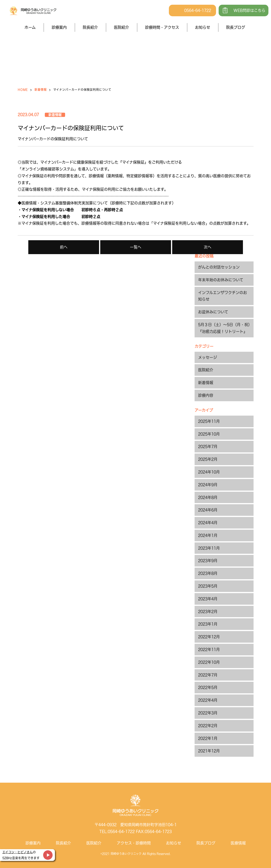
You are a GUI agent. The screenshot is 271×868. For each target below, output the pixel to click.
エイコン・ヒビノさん (18, 852)
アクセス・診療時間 (134, 843)
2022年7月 (208, 675)
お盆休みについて (213, 312)
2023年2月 (208, 612)
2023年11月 (209, 548)
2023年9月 (208, 561)
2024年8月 (208, 497)
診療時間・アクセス (162, 27)
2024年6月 (208, 510)
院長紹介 (90, 27)
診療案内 (59, 27)
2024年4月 (208, 523)
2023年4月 (208, 599)
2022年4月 (208, 700)
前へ (64, 247)
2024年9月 (208, 485)
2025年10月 (209, 434)
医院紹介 (121, 27)
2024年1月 (208, 535)
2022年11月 (209, 649)
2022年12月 (209, 637)
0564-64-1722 (198, 10)
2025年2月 (208, 459)
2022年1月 (208, 738)
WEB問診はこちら (249, 10)
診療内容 (206, 395)
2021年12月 (209, 751)
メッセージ (208, 357)
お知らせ (203, 27)
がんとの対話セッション (219, 267)
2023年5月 (208, 586)
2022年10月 (209, 662)
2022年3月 (208, 713)
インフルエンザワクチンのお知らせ (223, 296)
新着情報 (41, 90)
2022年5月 (208, 687)
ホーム (30, 27)
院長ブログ (236, 27)
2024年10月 (209, 472)
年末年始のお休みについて (221, 280)
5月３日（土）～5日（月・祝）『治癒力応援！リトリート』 (224, 328)
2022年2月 (208, 726)
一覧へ (136, 247)
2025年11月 (209, 421)
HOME (23, 90)
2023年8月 (208, 573)
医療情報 (238, 843)
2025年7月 (208, 446)
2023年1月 (208, 624)
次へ (208, 247)
